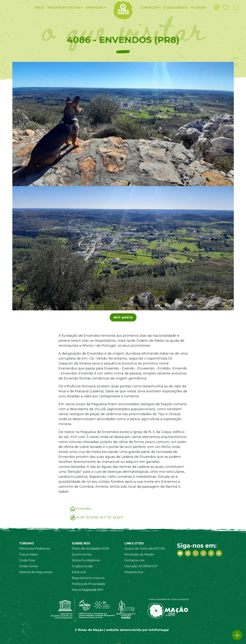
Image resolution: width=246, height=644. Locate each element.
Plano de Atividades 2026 (90, 549)
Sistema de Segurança (36, 572)
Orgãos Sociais (82, 566)
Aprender (96, 8)
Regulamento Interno (88, 578)
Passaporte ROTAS (65, 8)
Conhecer (150, 8)
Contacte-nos (134, 560)
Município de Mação (139, 554)
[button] (237, 635)
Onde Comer (29, 566)
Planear (198, 8)
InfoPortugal (159, 630)
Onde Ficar (27, 560)
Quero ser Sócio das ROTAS (145, 549)
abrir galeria (123, 317)
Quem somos (82, 554)
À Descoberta (176, 8)
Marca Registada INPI (88, 590)
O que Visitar (29, 554)
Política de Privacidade (89, 584)
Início (39, 8)
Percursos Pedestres (35, 549)
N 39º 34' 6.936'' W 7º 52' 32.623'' (100, 517)
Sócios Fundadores (86, 560)
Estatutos (79, 572)
